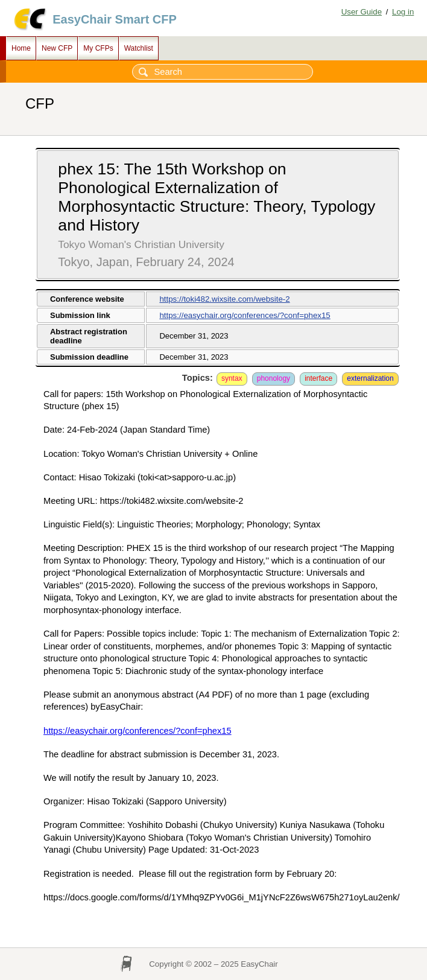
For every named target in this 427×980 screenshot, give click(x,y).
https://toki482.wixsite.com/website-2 (224, 299)
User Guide (362, 12)
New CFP (57, 48)
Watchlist (139, 48)
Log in (403, 12)
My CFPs (98, 48)
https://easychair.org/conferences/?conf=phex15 (245, 315)
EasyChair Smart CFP (115, 19)
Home (21, 48)
